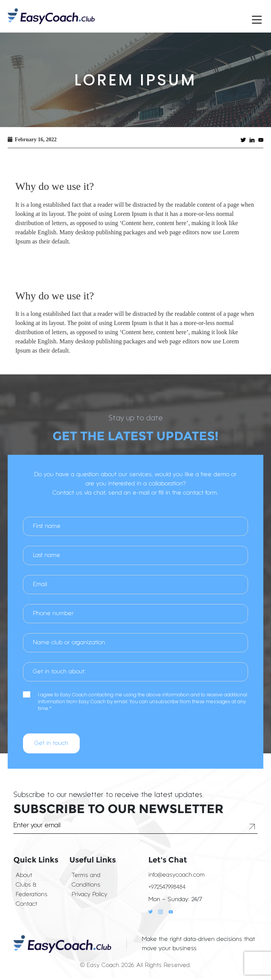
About (24, 875)
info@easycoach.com (177, 875)
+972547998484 (167, 887)
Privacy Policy (90, 895)
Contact (26, 904)
